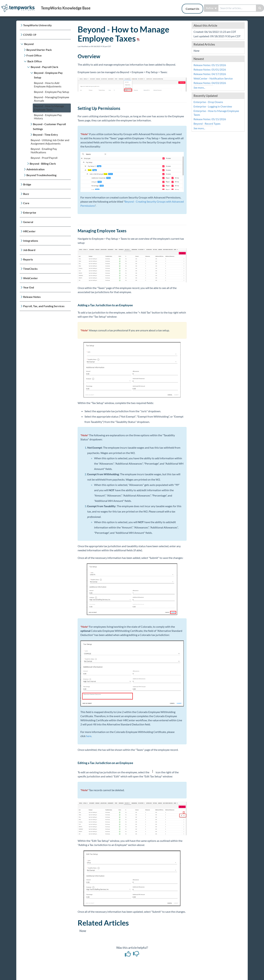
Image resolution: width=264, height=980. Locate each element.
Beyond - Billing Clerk (43, 164)
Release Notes (32, 297)
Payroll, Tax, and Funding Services (44, 306)
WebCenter (31, 278)
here (89, 736)
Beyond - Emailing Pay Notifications (44, 150)
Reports (28, 259)
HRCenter (29, 231)
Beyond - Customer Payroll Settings (49, 126)
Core (26, 203)
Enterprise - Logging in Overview (213, 106)
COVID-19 (30, 35)
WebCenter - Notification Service (213, 78)
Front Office (34, 55)
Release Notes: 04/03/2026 (210, 83)
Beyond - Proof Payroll (44, 158)
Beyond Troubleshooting (41, 175)
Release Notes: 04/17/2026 (210, 74)
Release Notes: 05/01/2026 (210, 69)
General (28, 222)
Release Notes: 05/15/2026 (210, 65)
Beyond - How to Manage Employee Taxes (49, 108)
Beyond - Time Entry (45, 135)
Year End (29, 287)
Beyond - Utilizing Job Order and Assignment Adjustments (50, 142)
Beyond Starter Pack (39, 50)
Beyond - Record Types (207, 124)
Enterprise (30, 212)
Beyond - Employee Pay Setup (48, 75)
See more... (199, 87)
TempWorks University (37, 25)
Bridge (27, 184)
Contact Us (192, 9)
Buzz (26, 194)
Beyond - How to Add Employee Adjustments (48, 85)
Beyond (29, 44)
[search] (237, 8)
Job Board (29, 250)
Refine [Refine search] (211, 8)
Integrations (31, 241)
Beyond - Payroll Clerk (44, 67)
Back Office (35, 61)
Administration (35, 169)
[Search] (260, 8)
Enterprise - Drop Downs (208, 102)
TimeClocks (30, 269)
